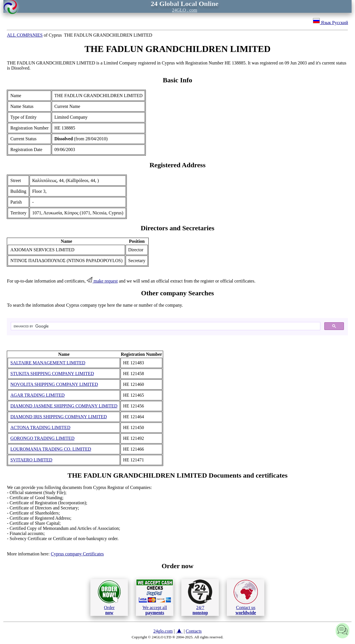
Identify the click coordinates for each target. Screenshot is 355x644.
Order (109, 597)
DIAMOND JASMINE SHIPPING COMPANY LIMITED (64, 406)
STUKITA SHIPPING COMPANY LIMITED (52, 374)
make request (102, 281)
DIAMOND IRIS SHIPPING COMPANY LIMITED (58, 417)
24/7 (200, 597)
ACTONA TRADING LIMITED (40, 427)
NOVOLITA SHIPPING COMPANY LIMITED (54, 384)
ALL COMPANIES (25, 35)
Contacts (194, 631)
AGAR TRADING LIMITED (37, 395)
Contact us (246, 597)
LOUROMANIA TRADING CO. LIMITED (51, 449)
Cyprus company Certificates (77, 554)
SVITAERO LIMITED (31, 460)
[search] (165, 326)
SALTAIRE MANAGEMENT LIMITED (48, 363)
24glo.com (163, 631)
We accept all (155, 597)
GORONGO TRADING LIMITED (42, 438)
